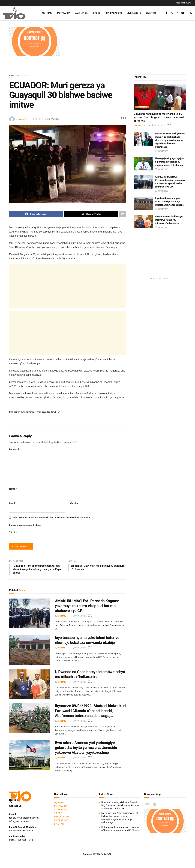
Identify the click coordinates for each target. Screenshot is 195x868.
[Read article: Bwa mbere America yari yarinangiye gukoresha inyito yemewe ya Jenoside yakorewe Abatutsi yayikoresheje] (30, 755)
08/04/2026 (79, 758)
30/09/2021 (39, 119)
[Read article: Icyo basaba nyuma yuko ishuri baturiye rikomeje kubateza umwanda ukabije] (30, 650)
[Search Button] (191, 13)
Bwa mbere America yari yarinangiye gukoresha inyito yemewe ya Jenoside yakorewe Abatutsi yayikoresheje (86, 748)
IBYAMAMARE (142, 107)
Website (74, 503)
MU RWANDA (64, 13)
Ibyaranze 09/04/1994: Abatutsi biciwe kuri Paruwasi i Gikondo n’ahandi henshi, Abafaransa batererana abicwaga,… (90, 711)
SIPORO (97, 13)
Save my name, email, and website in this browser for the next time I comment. (51, 517)
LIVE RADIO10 (134, 13)
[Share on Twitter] (91, 214)
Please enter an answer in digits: (25, 525)
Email (13, 503)
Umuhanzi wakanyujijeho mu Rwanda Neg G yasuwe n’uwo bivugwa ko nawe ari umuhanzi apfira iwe (159, 117)
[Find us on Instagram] (177, 13)
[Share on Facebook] (36, 214)
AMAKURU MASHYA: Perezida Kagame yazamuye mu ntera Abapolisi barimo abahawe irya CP (87, 606)
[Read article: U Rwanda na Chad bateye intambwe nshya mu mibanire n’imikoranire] (30, 684)
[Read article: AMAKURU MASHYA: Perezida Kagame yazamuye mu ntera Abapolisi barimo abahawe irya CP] (30, 614)
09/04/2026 (79, 616)
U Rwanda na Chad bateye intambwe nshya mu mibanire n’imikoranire (169, 220)
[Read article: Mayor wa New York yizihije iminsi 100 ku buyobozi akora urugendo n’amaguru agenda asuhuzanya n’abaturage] (143, 139)
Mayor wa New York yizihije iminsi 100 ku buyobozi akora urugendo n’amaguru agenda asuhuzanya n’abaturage (170, 140)
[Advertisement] (124, 49)
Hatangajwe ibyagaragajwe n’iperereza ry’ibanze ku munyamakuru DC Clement (169, 162)
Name (13, 489)
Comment (15, 449)
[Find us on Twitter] (172, 13)
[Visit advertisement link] (35, 41)
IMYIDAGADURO (114, 13)
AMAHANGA (81, 13)
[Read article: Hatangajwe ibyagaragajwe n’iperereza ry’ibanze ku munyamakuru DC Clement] (143, 164)
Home (12, 76)
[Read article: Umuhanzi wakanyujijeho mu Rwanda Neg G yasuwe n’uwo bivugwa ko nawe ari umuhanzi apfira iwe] (160, 97)
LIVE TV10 (151, 13)
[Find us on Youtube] (183, 13)
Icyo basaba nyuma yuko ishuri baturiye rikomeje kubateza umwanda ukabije (169, 202)
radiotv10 (22, 119)
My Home (47, 13)
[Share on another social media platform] (123, 214)
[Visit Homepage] (18, 13)
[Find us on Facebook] (166, 13)
